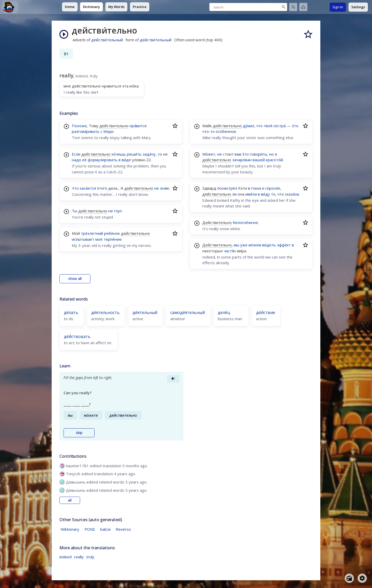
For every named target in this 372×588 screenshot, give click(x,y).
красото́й (274, 160)
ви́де (126, 160)
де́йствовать (77, 336)
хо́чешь (119, 154)
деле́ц (224, 312)
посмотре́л (227, 188)
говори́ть (258, 154)
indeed (65, 557)
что (259, 126)
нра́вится (138, 126)
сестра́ (280, 126)
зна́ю (165, 188)
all (70, 500)
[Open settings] (362, 578)
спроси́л (273, 188)
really (79, 557)
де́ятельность (105, 312)
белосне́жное (245, 222)
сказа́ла (292, 194)
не (165, 154)
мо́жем (255, 245)
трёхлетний (92, 233)
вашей (259, 160)
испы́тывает (83, 239)
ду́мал (249, 126)
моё (99, 239)
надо (76, 160)
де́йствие (266, 312)
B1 (66, 54)
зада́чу (149, 154)
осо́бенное (226, 131)
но (272, 154)
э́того (102, 188)
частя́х (230, 251)
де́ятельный (145, 312)
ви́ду (265, 194)
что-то (208, 131)
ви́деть (269, 245)
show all (75, 279)
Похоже (79, 126)
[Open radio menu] (349, 578)
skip (79, 433)
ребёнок (112, 233)
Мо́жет (209, 154)
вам (238, 154)
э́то (295, 126)
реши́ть (134, 154)
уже (244, 245)
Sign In (338, 7)
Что (75, 188)
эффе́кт (284, 245)
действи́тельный (107, 40)
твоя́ (268, 126)
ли (234, 194)
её (84, 160)
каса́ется (88, 188)
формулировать (103, 160)
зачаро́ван (242, 160)
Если (76, 154)
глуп (118, 211)
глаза (256, 188)
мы (237, 245)
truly (90, 557)
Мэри (108, 131)
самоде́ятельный (188, 312)
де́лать (71, 312)
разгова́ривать (86, 131)
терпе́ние (113, 239)
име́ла (251, 194)
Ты (75, 211)
